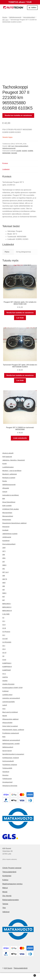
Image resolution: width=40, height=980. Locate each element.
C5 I (4, 646)
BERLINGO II (7, 607)
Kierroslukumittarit (29, 17)
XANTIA (5, 677)
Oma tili (7, 976)
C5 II (4, 649)
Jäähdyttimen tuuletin (10, 534)
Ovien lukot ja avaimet (10, 726)
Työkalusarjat (7, 779)
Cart (31, 975)
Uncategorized (7, 782)
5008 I (4, 593)
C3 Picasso (6, 632)
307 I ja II (5, 20)
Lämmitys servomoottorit (11, 698)
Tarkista (5, 904)
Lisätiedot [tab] (6, 169)
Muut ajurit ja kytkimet (10, 712)
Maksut (5, 888)
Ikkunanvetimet (8, 516)
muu (4, 709)
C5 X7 (4, 653)
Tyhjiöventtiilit (7, 768)
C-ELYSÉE (6, 614)
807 (4, 600)
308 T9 (5, 579)
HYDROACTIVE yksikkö (11, 509)
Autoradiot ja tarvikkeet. (11, 495)
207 (4, 562)
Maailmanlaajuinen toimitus (12, 884)
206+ (4, 558)
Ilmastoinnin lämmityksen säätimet (14, 523)
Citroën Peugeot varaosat (12, 868)
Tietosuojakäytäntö (9, 872)
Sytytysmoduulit (8, 761)
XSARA (5, 681)
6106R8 (30, 151)
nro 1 (4, 674)
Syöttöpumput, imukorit (11, 758)
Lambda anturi (7, 695)
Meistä (5, 892)
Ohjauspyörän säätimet (10, 719)
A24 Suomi (8, 968)
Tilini (4, 908)
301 (4, 569)
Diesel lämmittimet (9, 502)
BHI (4, 499)
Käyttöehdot (7, 876)
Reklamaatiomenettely (11, 900)
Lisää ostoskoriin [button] (20, 438)
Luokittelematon (8, 467)
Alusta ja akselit (8, 453)
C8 (3, 656)
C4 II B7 (5, 639)
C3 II (4, 625)
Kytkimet (5, 691)
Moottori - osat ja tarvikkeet (12, 471)
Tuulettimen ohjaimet (10, 765)
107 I (4, 551)
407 (4, 590)
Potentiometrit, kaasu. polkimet (13, 730)
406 (4, 586)
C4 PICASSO (7, 642)
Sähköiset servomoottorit (11, 740)
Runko (5, 481)
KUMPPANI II (7, 663)
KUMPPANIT (7, 670)
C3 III (4, 628)
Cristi (4, 660)
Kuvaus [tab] (5, 163)
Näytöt (5, 716)
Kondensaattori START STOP (12, 688)
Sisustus (5, 775)
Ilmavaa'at (6, 527)
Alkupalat (6, 488)
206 (4, 555)
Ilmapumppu (7, 520)
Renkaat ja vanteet (9, 478)
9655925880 (6, 153)
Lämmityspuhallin (9, 702)
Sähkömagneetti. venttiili (11, 744)
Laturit (5, 705)
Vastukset (6, 772)
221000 (19, 151)
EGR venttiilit (7, 506)
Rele (4, 737)
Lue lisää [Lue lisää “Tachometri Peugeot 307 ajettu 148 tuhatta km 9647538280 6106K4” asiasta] (20, 380)
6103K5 (25, 151)
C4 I (4, 635)
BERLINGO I (7, 604)
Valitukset (6, 912)
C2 (3, 618)
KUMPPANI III (7, 667)
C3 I (4, 621)
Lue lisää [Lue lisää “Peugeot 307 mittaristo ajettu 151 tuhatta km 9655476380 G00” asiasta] (20, 318)
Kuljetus (5, 880)
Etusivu (5, 17)
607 (4, 597)
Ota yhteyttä (7, 896)
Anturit (5, 492)
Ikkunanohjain (7, 513)
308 (4, 576)
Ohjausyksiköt (7, 723)
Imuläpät (5, 530)
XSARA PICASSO (8, 684)
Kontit (4, 464)
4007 (4, 583)
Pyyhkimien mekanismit (11, 733)
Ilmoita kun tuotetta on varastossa (18, 115)
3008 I (4, 565)
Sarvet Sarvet (7, 751)
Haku (20, 976)
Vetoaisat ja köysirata (10, 786)
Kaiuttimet (6, 541)
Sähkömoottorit (8, 747)
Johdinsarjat (7, 537)
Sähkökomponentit (15, 17)
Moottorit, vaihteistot (10, 474)
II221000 (14, 153)
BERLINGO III (7, 611)
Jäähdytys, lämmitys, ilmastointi (14, 460)
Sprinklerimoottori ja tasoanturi (13, 754)
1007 (4, 548)
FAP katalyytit (7, 457)
